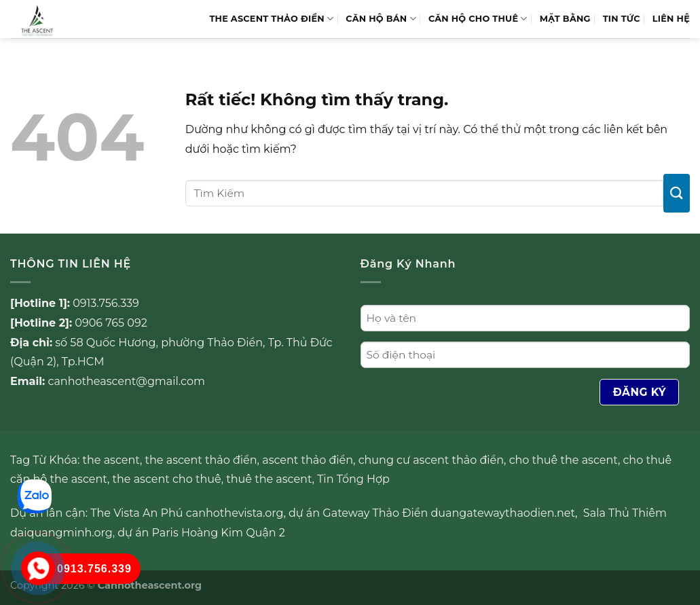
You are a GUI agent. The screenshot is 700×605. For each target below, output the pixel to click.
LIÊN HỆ (671, 19)
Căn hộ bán (381, 19)
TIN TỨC (622, 19)
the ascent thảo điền (201, 460)
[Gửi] (677, 193)
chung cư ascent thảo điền (431, 460)
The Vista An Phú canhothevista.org (187, 513)
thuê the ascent (269, 479)
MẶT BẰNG (565, 19)
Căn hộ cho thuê (478, 19)
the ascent (111, 460)
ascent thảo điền (308, 460)
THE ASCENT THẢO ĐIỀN (271, 19)
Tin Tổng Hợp (353, 479)
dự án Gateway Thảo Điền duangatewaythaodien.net (432, 513)
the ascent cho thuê (167, 479)
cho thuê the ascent (564, 460)
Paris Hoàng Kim (198, 533)
